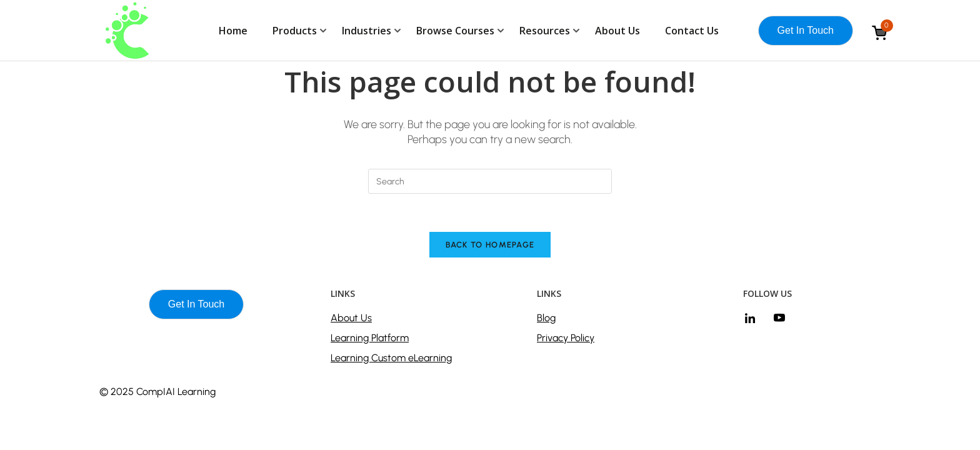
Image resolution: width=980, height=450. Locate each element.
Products (295, 31)
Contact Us (692, 31)
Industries (367, 31)
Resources (545, 31)
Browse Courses (455, 31)
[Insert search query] (490, 181)
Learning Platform (370, 338)
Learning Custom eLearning (391, 358)
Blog (546, 318)
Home (233, 31)
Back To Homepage (490, 245)
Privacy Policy (566, 338)
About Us (617, 31)
